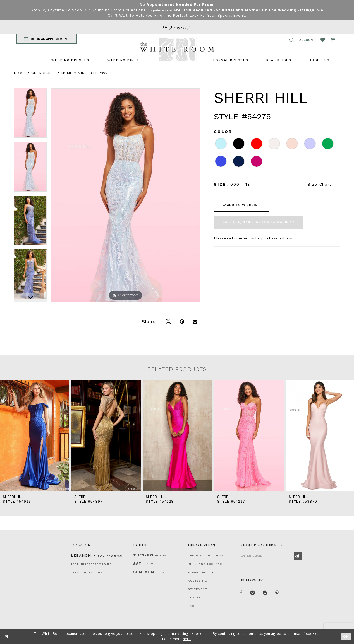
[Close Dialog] (7, 636)
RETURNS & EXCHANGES (207, 564)
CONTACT (196, 597)
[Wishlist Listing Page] (323, 40)
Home (19, 73)
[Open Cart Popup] (333, 40)
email (244, 238)
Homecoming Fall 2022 (84, 73)
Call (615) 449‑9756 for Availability (258, 222)
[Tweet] (168, 322)
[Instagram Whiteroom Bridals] (270, 594)
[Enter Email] (271, 556)
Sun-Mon (144, 572)
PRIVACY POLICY (201, 572)
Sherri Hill (43, 73)
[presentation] (35, 436)
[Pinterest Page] (284, 594)
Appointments (160, 10)
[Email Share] (195, 322)
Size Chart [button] (320, 184)
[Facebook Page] (242, 594)
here (187, 639)
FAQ (191, 606)
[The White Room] (177, 49)
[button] (291, 40)
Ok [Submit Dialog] (346, 636)
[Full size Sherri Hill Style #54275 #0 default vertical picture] (125, 195)
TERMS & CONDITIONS (206, 555)
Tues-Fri (143, 555)
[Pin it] (182, 322)
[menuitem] (70, 60)
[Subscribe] (298, 556)
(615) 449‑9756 (110, 556)
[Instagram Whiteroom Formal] (256, 594)
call (230, 238)
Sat (137, 564)
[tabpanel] (30, 115)
